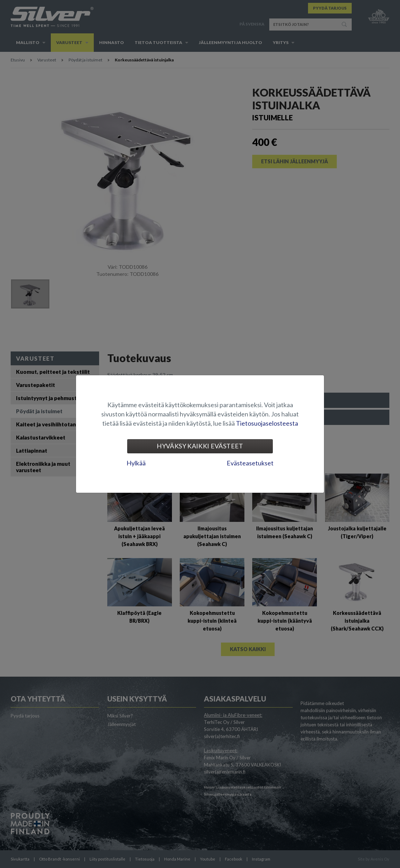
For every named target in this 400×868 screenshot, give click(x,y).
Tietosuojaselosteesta (267, 423)
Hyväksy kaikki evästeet (200, 446)
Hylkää (136, 463)
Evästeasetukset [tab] (250, 463)
